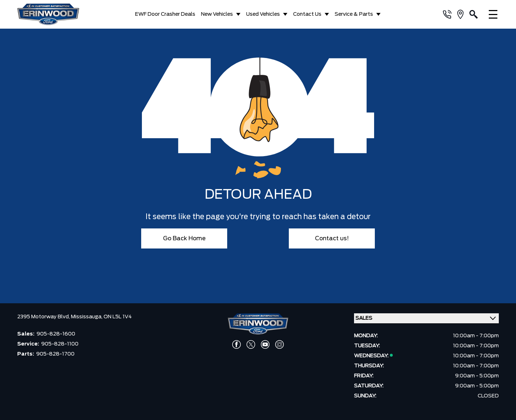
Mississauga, (87, 317)
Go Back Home (184, 238)
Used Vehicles (263, 14)
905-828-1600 (56, 334)
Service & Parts (354, 14)
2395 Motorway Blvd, (44, 317)
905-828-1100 (60, 344)
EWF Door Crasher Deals (165, 14)
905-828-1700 (55, 354)
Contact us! (332, 238)
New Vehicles (217, 14)
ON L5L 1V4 (118, 317)
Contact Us (307, 14)
